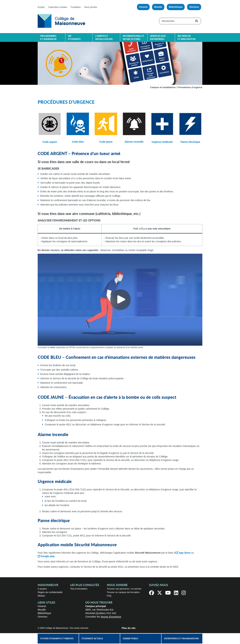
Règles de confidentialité (50, 592)
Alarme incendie (134, 142)
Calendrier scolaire (58, 7)
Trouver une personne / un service (124, 589)
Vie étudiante (74, 38)
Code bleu (78, 142)
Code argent (50, 142)
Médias (41, 596)
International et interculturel (133, 38)
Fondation (76, 7)
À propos (42, 589)
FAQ (109, 596)
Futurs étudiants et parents (57, 639)
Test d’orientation (79, 589)
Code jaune (106, 142)
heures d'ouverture (111, 617)
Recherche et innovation (187, 38)
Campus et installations (104, 38)
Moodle (158, 7)
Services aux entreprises (158, 38)
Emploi (41, 7)
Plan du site (129, 628)
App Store (185, 553)
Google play (48, 556)
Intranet (143, 7)
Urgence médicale (162, 142)
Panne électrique (190, 142)
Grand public (131, 639)
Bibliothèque (176, 7)
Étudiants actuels (92, 639)
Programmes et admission (48, 38)
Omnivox (194, 7)
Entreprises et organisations (181, 639)
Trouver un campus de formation (123, 592)
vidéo (52, 347)
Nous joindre (91, 7)
